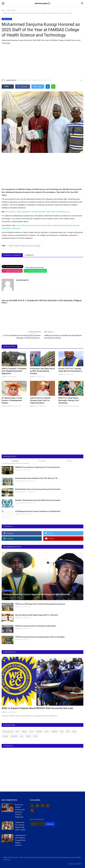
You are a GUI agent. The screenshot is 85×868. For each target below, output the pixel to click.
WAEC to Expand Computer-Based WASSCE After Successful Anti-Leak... (38, 708)
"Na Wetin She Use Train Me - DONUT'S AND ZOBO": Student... (21, 826)
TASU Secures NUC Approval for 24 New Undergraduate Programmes (40, 604)
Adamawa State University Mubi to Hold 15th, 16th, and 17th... (37, 478)
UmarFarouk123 (9, 81)
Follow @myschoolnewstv (35, 267)
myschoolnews (8, 732)
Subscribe (50, 824)
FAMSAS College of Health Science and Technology (24, 246)
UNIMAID (54, 732)
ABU (62, 732)
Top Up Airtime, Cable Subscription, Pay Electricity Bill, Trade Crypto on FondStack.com (37, 212)
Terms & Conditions (75, 864)
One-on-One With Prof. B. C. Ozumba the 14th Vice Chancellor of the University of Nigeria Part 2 (42, 302)
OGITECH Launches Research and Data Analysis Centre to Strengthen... (40, 637)
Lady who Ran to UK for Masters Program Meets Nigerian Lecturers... (20, 840)
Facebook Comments (12, 255)
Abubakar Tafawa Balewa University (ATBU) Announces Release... (38, 500)
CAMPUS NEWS (11, 10)
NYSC (47, 732)
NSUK (74, 732)
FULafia (5, 736)
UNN (68, 732)
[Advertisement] (42, 62)
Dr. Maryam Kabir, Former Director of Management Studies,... (12, 400)
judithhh (32, 377)
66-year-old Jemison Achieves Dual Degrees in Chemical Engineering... (20, 811)
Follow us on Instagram (14, 271)
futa (22, 736)
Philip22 (4, 377)
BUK (17, 732)
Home (3, 10)
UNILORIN (14, 736)
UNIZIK (28, 736)
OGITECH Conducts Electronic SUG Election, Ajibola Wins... (36, 626)
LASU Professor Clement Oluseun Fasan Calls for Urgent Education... (40, 400)
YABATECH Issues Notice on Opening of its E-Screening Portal (37, 467)
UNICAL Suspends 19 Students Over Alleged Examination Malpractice (14, 371)
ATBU (35, 736)
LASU (32, 732)
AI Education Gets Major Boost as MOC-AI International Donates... (42, 371)
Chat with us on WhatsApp (37, 271)
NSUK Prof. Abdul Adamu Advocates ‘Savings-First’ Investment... (69, 400)
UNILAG (24, 732)
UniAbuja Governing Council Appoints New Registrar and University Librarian (63, 337)
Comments (29, 255)
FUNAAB (39, 732)
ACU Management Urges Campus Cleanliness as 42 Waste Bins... (38, 511)
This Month (42, 461)
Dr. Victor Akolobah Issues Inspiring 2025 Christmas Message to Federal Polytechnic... (22, 337)
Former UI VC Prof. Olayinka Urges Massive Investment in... (71, 370)
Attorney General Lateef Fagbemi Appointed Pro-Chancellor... (37, 615)
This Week (15, 461)
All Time (70, 461)
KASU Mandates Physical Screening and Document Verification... (38, 489)
